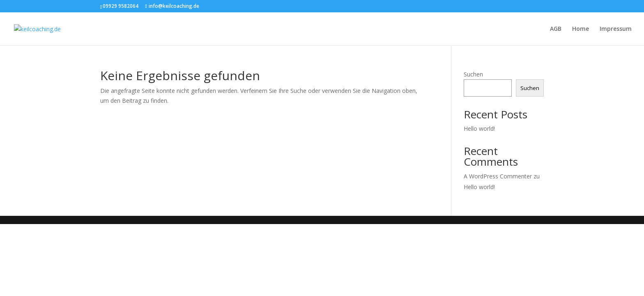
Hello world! (479, 128)
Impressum (616, 29)
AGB (556, 29)
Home (581, 29)
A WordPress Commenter (498, 176)
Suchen (473, 74)
